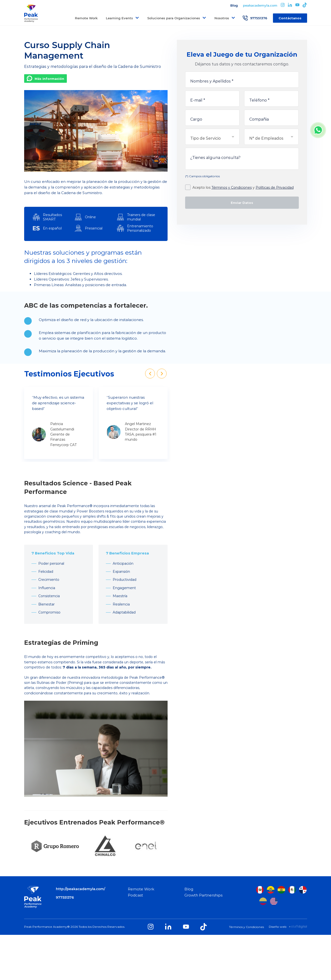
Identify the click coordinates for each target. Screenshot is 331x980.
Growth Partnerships (203, 895)
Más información (49, 79)
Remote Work (86, 18)
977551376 (255, 18)
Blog (234, 5)
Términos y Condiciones (232, 188)
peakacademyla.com (260, 5)
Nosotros (222, 18)
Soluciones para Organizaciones (174, 18)
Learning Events (119, 18)
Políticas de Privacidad (275, 188)
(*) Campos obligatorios (202, 176)
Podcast (135, 895)
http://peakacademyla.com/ (80, 889)
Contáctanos (290, 18)
